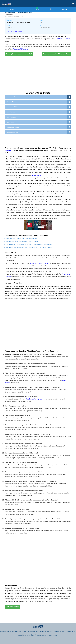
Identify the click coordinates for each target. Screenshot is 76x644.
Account (63, 9)
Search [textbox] (12, 9)
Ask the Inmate (5, 631)
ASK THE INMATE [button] (13, 607)
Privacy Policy (41, 635)
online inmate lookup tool (33, 399)
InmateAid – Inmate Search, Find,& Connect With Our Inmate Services (29, 248)
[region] (38, 140)
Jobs (63, 631)
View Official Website (14, 31)
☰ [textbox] (73, 4)
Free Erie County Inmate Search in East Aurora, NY (23, 242)
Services (57, 631)
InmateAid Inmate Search (39, 263)
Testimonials (21, 635)
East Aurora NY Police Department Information (22, 239)
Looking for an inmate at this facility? (19, 54)
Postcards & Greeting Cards (36, 631)
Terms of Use (30, 635)
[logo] (6, 7)
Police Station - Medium (62, 39)
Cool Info (49, 631)
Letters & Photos (16, 631)
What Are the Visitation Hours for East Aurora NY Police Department (29, 245)
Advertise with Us (52, 635)
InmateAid (9, 150)
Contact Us (70, 631)
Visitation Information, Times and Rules (56, 54)
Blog (25, 631)
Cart (38, 9)
